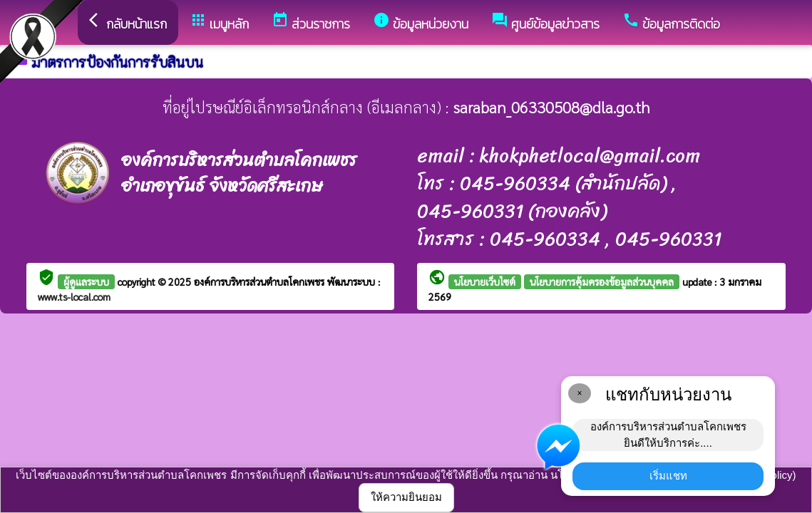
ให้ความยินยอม (406, 497)
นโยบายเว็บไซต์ (485, 281)
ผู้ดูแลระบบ (86, 281)
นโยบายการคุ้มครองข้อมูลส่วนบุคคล (602, 281)
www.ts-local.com (74, 296)
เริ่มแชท (668, 476)
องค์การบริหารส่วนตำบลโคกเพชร (261, 281)
